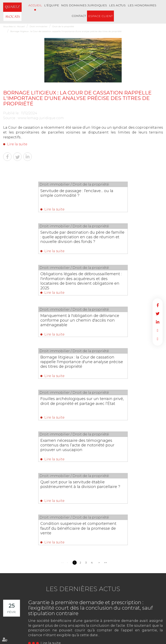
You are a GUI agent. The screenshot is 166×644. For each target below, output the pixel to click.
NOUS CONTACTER (27, 545)
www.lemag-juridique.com (41, 118)
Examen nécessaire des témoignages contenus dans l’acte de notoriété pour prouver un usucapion (41, 327)
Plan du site (123, 624)
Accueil (35, 5)
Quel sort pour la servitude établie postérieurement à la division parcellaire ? (120, 324)
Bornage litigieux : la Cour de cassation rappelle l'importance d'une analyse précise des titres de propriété (66, 31)
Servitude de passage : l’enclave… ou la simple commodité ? (42, 193)
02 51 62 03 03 (22, 537)
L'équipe (52, 5)
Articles (113, 633)
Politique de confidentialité (63, 633)
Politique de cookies (94, 633)
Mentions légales (143, 624)
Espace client (100, 16)
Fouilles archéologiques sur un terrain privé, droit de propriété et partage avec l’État (119, 281)
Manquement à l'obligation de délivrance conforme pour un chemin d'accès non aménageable (121, 238)
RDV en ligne (158, 330)
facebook (158, 305)
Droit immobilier (39, 26)
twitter (158, 314)
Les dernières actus (83, 429)
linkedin (158, 322)
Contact (79, 16)
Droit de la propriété (63, 26)
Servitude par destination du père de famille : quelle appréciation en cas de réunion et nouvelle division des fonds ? (122, 198)
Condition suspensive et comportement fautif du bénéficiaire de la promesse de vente (82, 367)
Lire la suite (17, 144)
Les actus (117, 5)
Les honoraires (142, 5)
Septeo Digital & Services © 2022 (22, 642)
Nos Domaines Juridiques (84, 5)
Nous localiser (26, 554)
